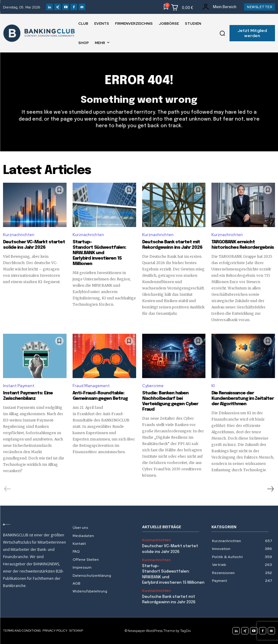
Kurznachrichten (19, 235)
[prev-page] (8, 489)
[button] (222, 33)
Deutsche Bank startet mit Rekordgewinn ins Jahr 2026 (172, 245)
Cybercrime (153, 386)
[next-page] (270, 489)
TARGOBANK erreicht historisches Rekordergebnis (243, 245)
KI (213, 386)
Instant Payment (19, 386)
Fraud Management (91, 386)
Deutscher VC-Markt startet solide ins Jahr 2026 (34, 245)
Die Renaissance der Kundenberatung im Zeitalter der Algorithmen (243, 399)
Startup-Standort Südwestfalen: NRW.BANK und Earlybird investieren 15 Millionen (99, 253)
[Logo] (35, 525)
